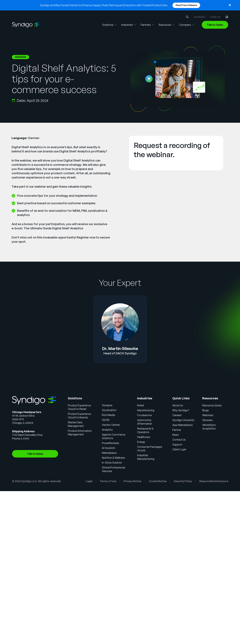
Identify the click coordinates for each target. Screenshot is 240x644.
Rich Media (108, 415)
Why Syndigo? (181, 410)
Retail (141, 405)
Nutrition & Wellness (113, 458)
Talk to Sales (215, 25)
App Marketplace (182, 425)
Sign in (215, 17)
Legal (89, 481)
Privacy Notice (133, 481)
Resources (165, 25)
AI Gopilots (108, 448)
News (176, 435)
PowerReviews (110, 443)
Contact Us (179, 440)
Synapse (107, 405)
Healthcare (144, 437)
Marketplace (109, 453)
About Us (178, 405)
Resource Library (212, 405)
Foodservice (144, 415)
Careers (177, 415)
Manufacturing (146, 410)
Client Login (179, 449)
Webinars (208, 415)
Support (200, 17)
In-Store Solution (112, 463)
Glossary (207, 420)
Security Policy (183, 481)
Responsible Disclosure (214, 481)
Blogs (206, 410)
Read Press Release (186, 5)
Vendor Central (111, 425)
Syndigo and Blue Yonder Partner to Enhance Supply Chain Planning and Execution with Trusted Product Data (104, 5)
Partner (177, 430)
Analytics (107, 430)
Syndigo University (183, 420)
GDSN (106, 420)
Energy (141, 442)
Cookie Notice (158, 481)
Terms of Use (108, 481)
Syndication (109, 410)
